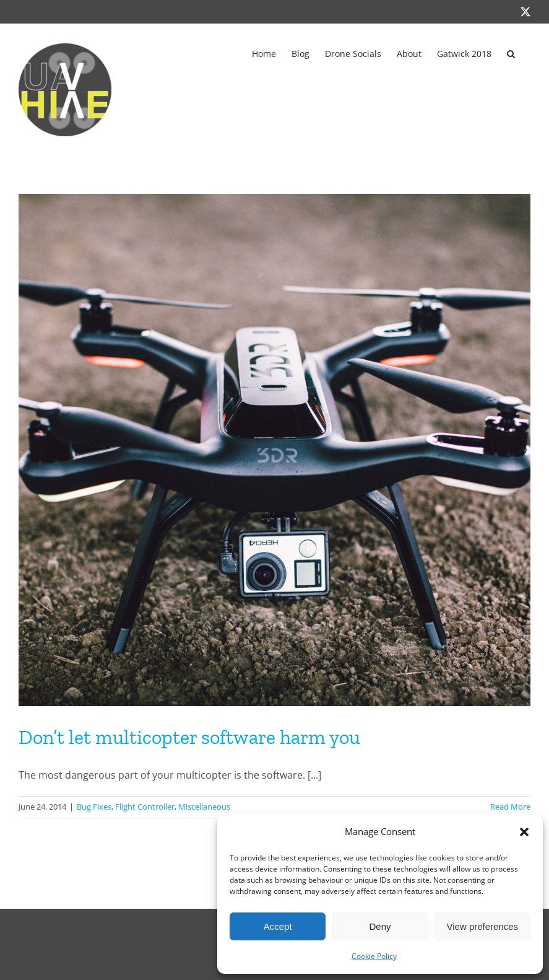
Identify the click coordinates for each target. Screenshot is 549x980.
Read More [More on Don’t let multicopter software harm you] (510, 807)
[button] (524, 832)
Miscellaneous (204, 807)
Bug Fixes (94, 807)
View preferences (483, 926)
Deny (380, 926)
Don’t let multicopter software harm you (189, 737)
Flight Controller (145, 807)
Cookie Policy (374, 956)
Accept (278, 926)
